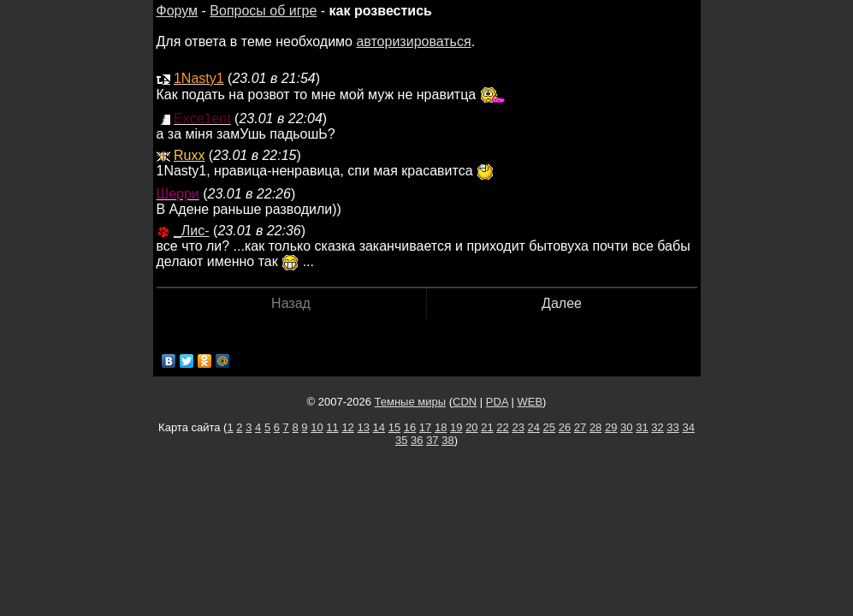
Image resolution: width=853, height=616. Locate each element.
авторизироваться (413, 41)
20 (471, 427)
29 (611, 427)
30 (626, 427)
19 (456, 427)
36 (417, 440)
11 (332, 427)
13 (363, 427)
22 (502, 427)
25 (549, 427)
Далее (562, 303)
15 (394, 427)
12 (347, 427)
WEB (530, 402)
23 (518, 427)
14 (379, 427)
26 (565, 427)
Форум (178, 11)
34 (688, 427)
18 (441, 427)
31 (642, 427)
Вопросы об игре (263, 11)
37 (432, 440)
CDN (465, 402)
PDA (497, 402)
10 (317, 427)
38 (447, 440)
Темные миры (411, 402)
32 (657, 427)
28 (595, 427)
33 (672, 427)
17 (425, 427)
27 (580, 427)
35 (401, 440)
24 (534, 427)
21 (487, 427)
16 (410, 427)
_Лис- (192, 231)
